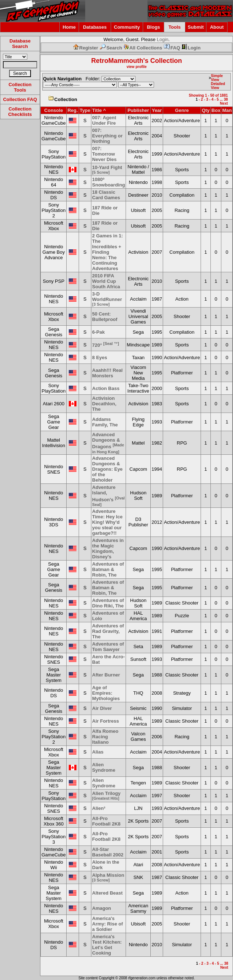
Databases (95, 27)
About (217, 27)
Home (69, 27)
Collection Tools (20, 87)
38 (226, 99)
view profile (137, 67)
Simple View (217, 78)
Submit (196, 27)
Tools (175, 27)
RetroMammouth (117, 61)
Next (224, 103)
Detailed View (218, 86)
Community (127, 27)
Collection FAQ (20, 99)
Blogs (153, 27)
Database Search (20, 44)
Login (163, 39)
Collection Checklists (20, 112)
